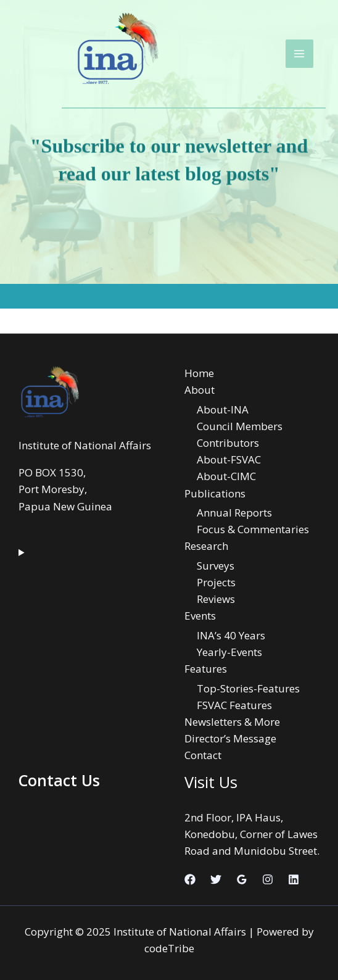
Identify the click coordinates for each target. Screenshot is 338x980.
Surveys (216, 566)
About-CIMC (226, 476)
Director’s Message (230, 738)
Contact (203, 755)
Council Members (240, 426)
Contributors (228, 443)
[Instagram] (268, 879)
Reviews (216, 599)
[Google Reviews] (242, 879)
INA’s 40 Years (231, 635)
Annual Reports (234, 513)
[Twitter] (216, 879)
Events (200, 616)
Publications (215, 493)
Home (199, 373)
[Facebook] (190, 879)
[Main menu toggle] (300, 54)
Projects (216, 582)
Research (206, 546)
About (200, 390)
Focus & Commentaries (253, 529)
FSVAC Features (234, 705)
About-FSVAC (229, 459)
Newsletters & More (232, 722)
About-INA (223, 409)
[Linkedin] (294, 879)
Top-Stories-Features (248, 688)
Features (206, 669)
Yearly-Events (229, 652)
